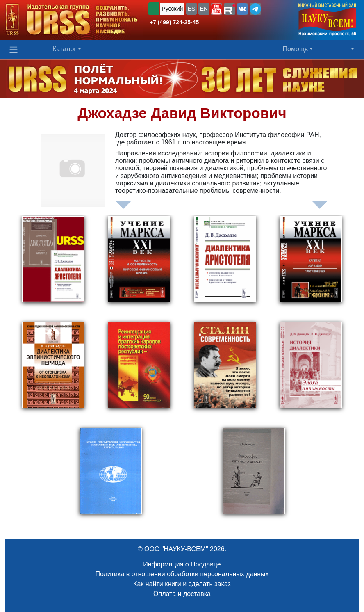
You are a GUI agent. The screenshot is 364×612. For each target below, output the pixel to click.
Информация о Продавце (182, 564)
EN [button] (204, 9)
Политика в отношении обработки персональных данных (182, 574)
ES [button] (192, 9)
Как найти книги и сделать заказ (182, 584)
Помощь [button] (296, 49)
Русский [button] (172, 9)
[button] (216, 9)
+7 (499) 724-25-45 (174, 22)
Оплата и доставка (182, 594)
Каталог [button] (64, 49)
